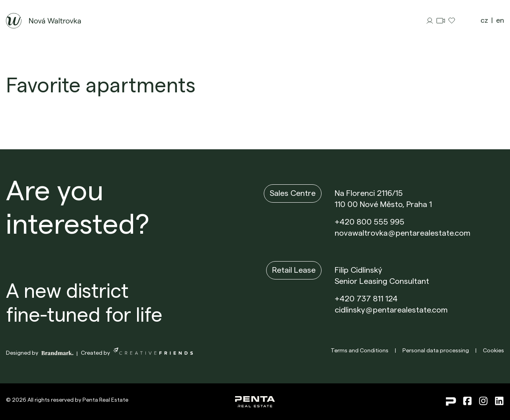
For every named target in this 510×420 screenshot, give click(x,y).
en (500, 20)
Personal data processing (436, 351)
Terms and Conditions (360, 351)
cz (484, 20)
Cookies (493, 351)
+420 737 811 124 (366, 299)
